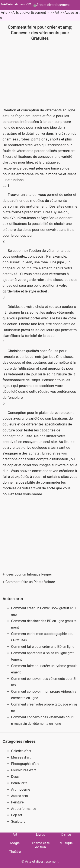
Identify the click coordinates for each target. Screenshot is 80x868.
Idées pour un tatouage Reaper (29, 574)
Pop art (17, 815)
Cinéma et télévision (41, 845)
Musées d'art (21, 757)
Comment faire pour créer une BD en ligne (43, 647)
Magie (15, 843)
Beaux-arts (19, 783)
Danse (66, 835)
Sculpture (18, 821)
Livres (41, 835)
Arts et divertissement (53, 5)
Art (57, 13)
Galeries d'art (21, 751)
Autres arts (19, 796)
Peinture (17, 802)
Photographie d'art (25, 764)
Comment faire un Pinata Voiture (31, 582)
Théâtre (15, 852)
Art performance (24, 809)
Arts (4, 13)
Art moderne (21, 789)
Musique (66, 843)
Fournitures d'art (23, 770)
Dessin (16, 777)
